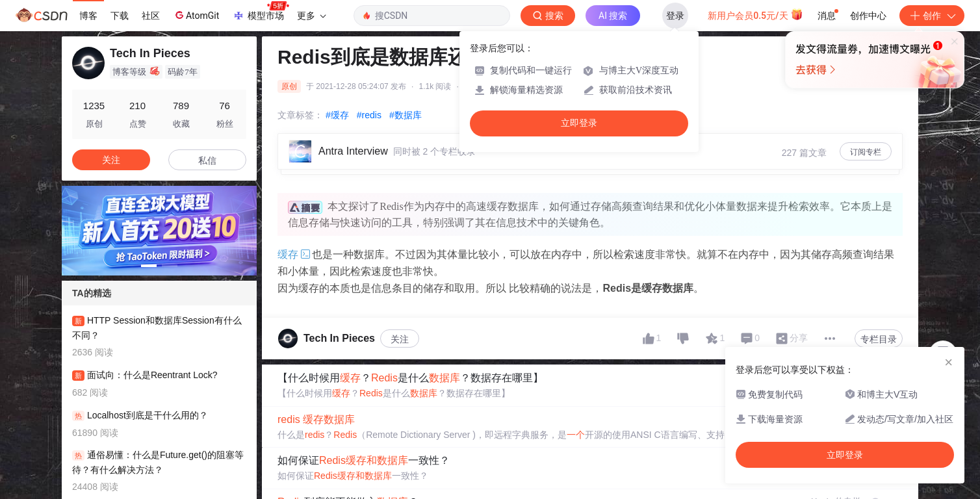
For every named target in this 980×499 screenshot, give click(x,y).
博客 (88, 16)
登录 (675, 16)
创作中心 (868, 16)
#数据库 (406, 115)
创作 (932, 16)
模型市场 (261, 12)
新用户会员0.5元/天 (755, 14)
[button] (149, 266)
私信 (207, 160)
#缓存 (337, 115)
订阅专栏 (866, 152)
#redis (369, 115)
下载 (120, 16)
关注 (400, 339)
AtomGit (196, 15)
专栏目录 (879, 339)
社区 (151, 16)
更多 (311, 16)
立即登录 (579, 123)
